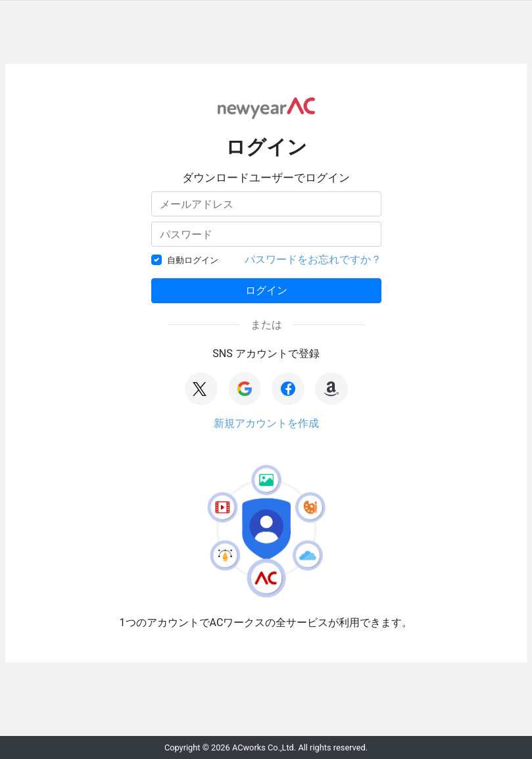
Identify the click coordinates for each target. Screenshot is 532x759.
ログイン (266, 290)
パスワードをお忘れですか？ (313, 259)
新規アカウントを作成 (266, 423)
